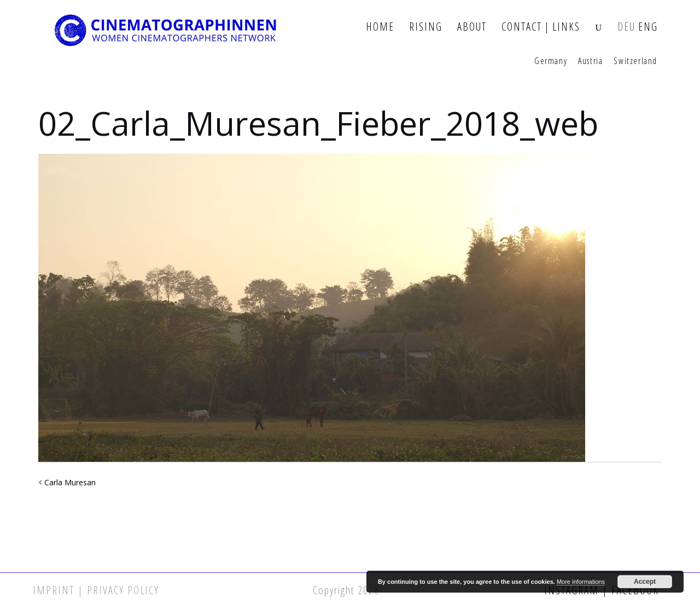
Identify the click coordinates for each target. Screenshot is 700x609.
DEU (626, 27)
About (472, 27)
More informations (581, 582)
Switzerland (635, 61)
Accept (645, 582)
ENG (648, 27)
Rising (426, 27)
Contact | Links (541, 27)
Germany (551, 61)
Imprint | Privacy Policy (96, 590)
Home (380, 27)
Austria (590, 61)
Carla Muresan (70, 482)
